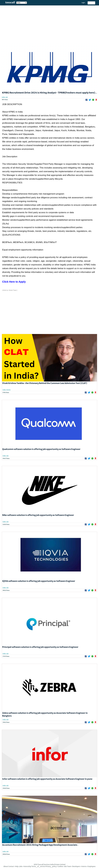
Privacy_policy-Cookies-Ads (56, 866)
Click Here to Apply (14, 282)
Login (83, 3)
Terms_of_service (38, 866)
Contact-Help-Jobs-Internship (20, 866)
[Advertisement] (49, 23)
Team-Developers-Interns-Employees (81, 866)
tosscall (10, 2)
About (6, 866)
